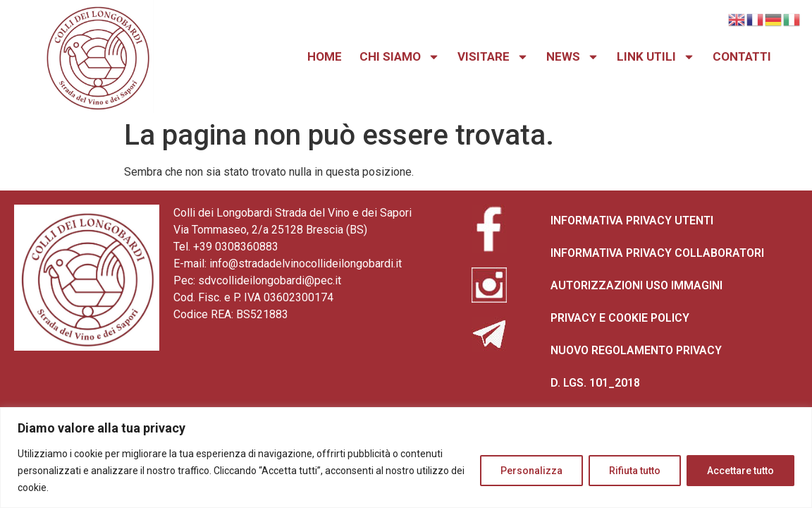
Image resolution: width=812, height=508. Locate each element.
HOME (325, 56)
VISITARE (493, 56)
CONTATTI (742, 56)
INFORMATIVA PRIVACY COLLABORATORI (657, 253)
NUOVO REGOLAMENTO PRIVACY (636, 350)
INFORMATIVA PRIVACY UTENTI (632, 220)
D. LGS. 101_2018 (595, 383)
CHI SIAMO (400, 56)
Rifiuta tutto (635, 471)
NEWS (573, 56)
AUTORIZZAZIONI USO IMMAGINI (636, 285)
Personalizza (531, 471)
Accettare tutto (740, 471)
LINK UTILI (656, 56)
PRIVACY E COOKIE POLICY (620, 318)
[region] (406, 458)
